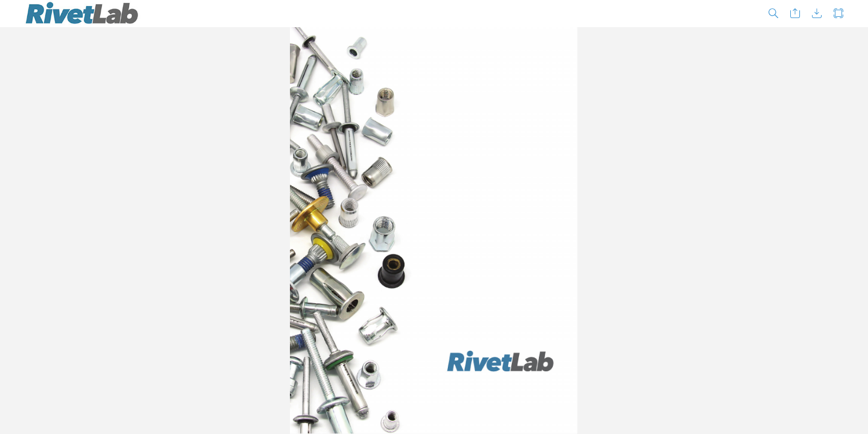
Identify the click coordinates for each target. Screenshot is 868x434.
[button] (773, 14)
